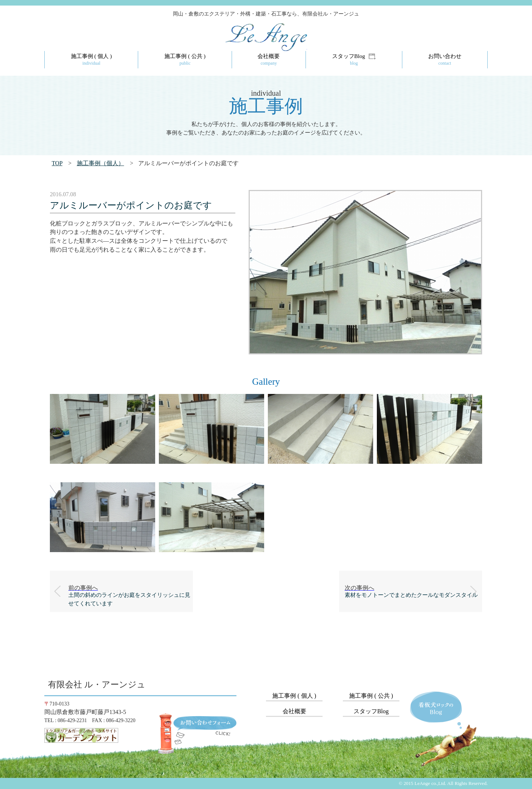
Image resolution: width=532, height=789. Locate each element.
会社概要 (294, 711)
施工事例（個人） (100, 163)
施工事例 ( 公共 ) (371, 696)
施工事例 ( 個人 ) (294, 696)
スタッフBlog (371, 711)
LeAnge (274, 47)
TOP (57, 163)
